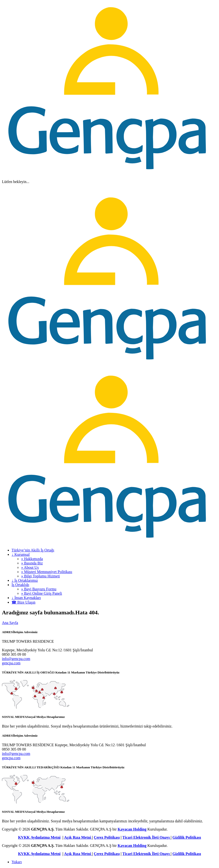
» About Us (30, 567)
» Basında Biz (32, 563)
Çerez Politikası (107, 837)
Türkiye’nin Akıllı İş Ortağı (33, 550)
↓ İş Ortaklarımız (25, 580)
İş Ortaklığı (20, 585)
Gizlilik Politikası (187, 837)
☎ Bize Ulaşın (23, 602)
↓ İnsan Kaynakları (26, 598)
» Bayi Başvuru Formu (39, 589)
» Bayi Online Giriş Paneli (42, 593)
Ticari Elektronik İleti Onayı (147, 837)
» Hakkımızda (32, 559)
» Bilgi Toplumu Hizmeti (41, 576)
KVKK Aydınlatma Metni (39, 837)
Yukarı (17, 862)
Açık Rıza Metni (78, 837)
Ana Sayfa (10, 623)
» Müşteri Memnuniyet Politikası (47, 572)
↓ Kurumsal (21, 554)
